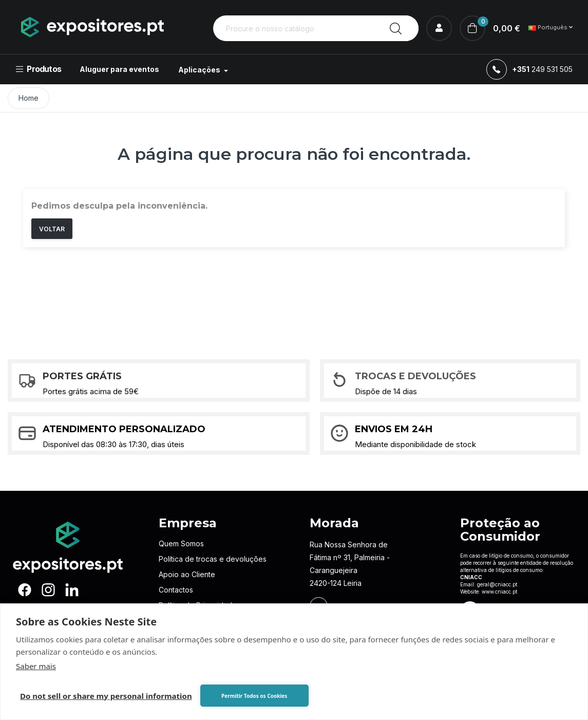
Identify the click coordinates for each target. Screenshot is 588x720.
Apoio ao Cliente (187, 574)
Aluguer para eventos (119, 69)
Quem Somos (181, 543)
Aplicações (200, 70)
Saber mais (36, 666)
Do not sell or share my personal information (106, 696)
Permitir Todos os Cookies (254, 696)
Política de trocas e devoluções (213, 559)
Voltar (52, 229)
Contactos (176, 590)
